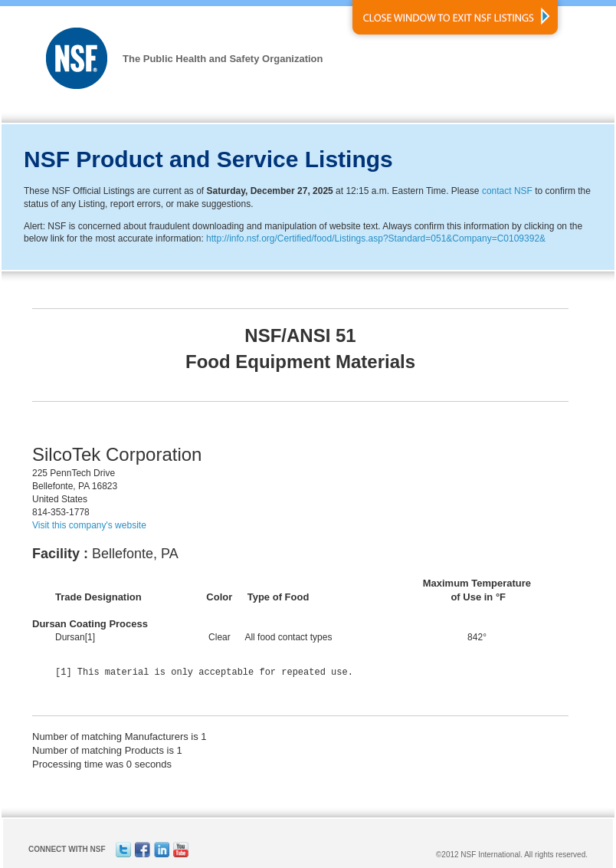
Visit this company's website (89, 525)
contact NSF (507, 191)
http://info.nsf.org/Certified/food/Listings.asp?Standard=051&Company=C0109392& (376, 238)
